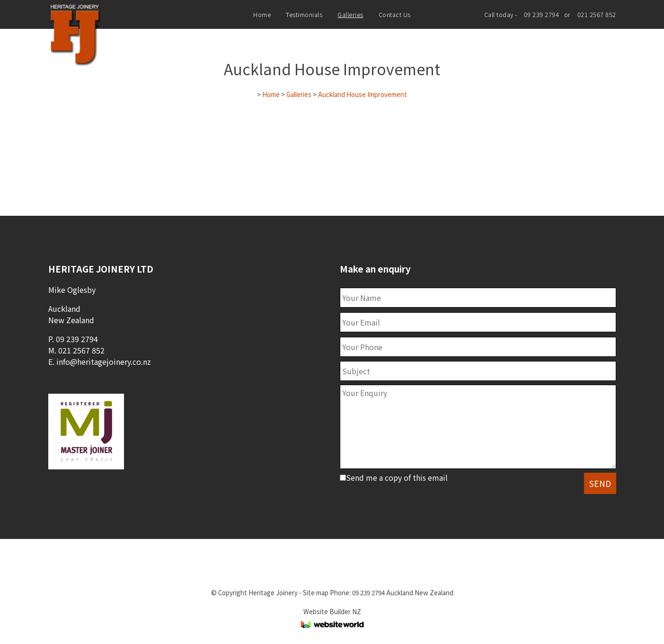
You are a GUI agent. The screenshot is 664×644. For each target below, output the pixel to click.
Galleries (350, 14)
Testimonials (304, 14)
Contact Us (395, 14)
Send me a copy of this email (394, 477)
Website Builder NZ (332, 612)
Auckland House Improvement (363, 94)
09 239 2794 (542, 14)
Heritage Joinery (273, 593)
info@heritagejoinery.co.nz (104, 362)
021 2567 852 (597, 14)
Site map (316, 593)
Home (262, 14)
